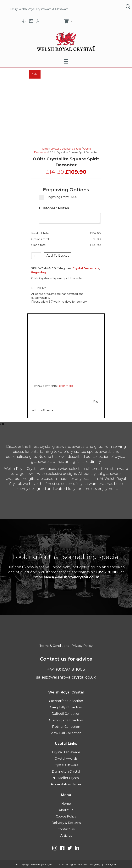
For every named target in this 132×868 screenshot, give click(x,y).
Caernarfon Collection (66, 701)
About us (66, 810)
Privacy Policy (82, 646)
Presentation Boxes (66, 784)
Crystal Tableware (66, 752)
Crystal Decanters (86, 268)
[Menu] (66, 61)
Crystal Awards (66, 759)
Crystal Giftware (66, 765)
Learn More (65, 386)
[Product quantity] (36, 256)
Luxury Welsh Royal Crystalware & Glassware (39, 9)
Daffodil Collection (66, 714)
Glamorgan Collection (66, 720)
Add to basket (58, 256)
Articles (66, 836)
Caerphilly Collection (66, 707)
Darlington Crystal (66, 772)
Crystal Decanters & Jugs (66, 149)
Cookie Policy (66, 816)
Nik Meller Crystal (66, 778)
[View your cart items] (69, 21)
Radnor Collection (66, 727)
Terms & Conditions (54, 646)
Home (45, 149)
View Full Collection (66, 733)
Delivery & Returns (66, 823)
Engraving (38, 272)
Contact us (66, 829)
